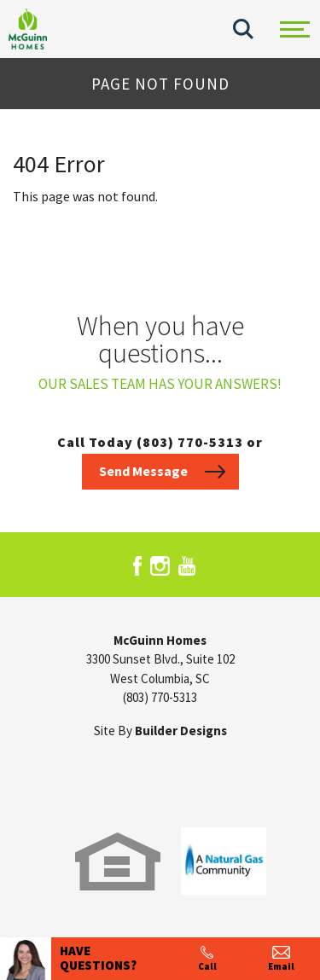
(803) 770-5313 (160, 697)
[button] (243, 29)
